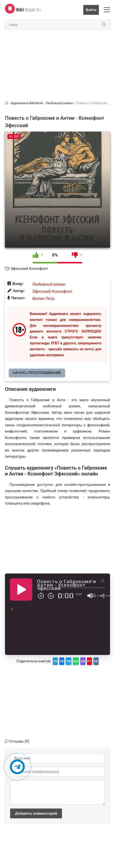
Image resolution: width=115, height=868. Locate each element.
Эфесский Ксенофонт (29, 269)
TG (55, 661)
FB (62, 661)
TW (69, 661)
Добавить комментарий (36, 813)
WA (76, 661)
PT (89, 661)
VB (83, 661)
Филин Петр (43, 299)
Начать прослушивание (37, 373)
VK (96, 661)
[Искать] (104, 25)
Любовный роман (49, 284)
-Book (29, 10)
